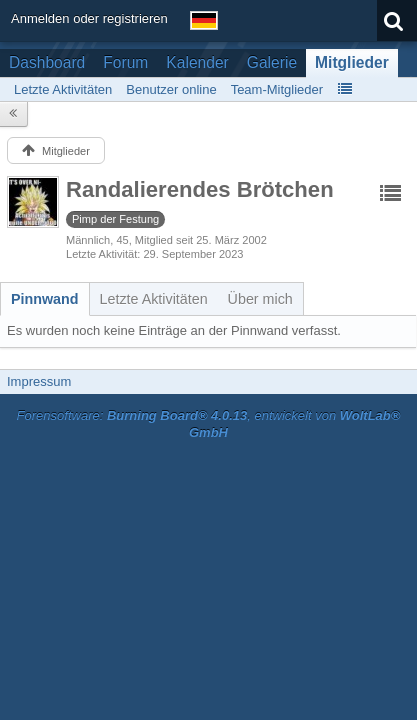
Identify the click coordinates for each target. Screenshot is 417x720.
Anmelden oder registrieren (89, 18)
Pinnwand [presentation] (45, 299)
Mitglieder (352, 62)
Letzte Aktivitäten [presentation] (154, 299)
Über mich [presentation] (260, 299)
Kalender (197, 62)
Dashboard (47, 62)
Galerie (272, 62)
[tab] (45, 299)
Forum (125, 62)
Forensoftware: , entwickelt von (209, 424)
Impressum (39, 381)
